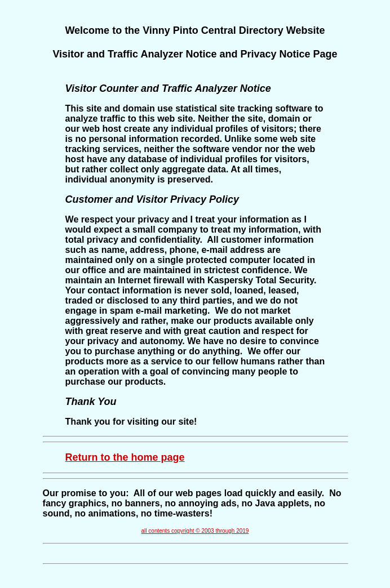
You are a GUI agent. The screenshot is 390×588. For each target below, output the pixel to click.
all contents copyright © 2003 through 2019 (195, 531)
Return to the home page (125, 457)
